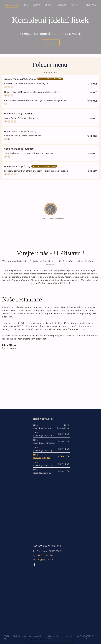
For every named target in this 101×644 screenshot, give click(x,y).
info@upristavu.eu (45, 560)
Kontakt (75, 5)
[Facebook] (34, 565)
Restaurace (12, 5)
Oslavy (49, 5)
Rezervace (90, 5)
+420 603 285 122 (45, 555)
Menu (25, 5)
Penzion (61, 5)
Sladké (37, 5)
